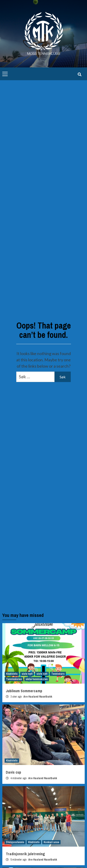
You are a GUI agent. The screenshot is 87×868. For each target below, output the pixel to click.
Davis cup (13, 772)
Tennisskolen (14, 679)
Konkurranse (51, 842)
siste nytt (27, 674)
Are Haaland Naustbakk (38, 697)
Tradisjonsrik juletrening (25, 854)
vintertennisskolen (37, 679)
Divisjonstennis (15, 842)
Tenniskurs (58, 674)
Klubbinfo (12, 674)
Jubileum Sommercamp (24, 691)
